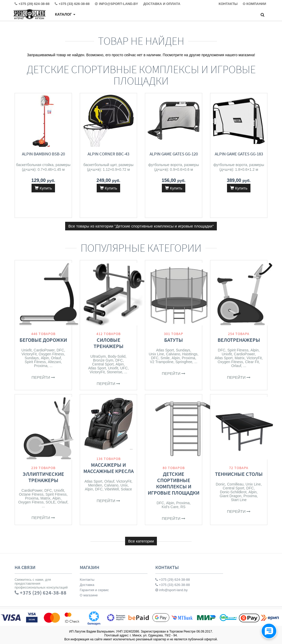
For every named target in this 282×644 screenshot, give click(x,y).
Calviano (173, 354)
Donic (220, 484)
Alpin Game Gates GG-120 (174, 154)
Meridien (95, 485)
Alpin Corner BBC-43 (108, 154)
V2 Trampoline (162, 362)
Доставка (87, 585)
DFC (60, 350)
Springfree (184, 362)
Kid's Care (170, 507)
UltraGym (98, 356)
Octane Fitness (31, 494)
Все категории (141, 541)
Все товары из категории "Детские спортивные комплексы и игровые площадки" (141, 226)
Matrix (240, 358)
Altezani (54, 362)
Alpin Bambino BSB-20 (43, 154)
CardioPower (44, 350)
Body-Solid (117, 356)
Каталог (65, 14)
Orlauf (56, 358)
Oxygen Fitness (51, 354)
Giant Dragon (231, 496)
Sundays (32, 358)
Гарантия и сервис (94, 590)
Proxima (41, 366)
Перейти (43, 377)
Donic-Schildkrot (233, 492)
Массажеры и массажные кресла (109, 468)
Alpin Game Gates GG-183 (239, 154)
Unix (124, 485)
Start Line (239, 500)
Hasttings (190, 354)
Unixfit (26, 350)
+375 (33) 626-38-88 (173, 585)
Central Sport (103, 364)
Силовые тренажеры (109, 343)
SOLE (50, 502)
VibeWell (112, 489)
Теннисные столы (239, 474)
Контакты (87, 580)
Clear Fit (252, 362)
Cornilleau (235, 484)
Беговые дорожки (43, 340)
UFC (124, 368)
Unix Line (156, 354)
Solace (127, 489)
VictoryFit (29, 354)
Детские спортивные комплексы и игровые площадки (174, 483)
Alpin (45, 358)
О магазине (89, 595)
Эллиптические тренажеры (43, 477)
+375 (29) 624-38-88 (173, 580)
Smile (165, 358)
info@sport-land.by (171, 590)
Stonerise (115, 372)
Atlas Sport (97, 368)
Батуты (174, 340)
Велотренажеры (239, 340)
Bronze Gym (103, 360)
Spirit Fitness (35, 362)
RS (183, 507)
